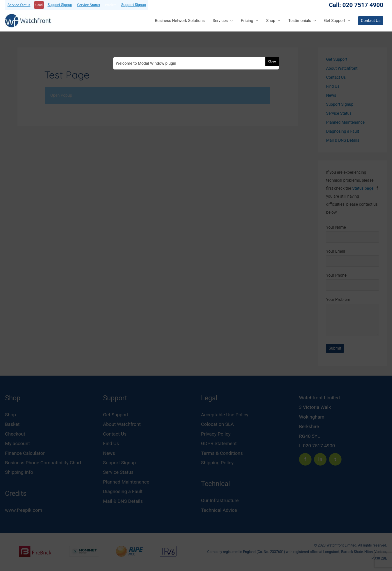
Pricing (247, 21)
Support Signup (60, 5)
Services (220, 21)
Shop (271, 21)
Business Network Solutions (180, 21)
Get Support (335, 21)
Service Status (19, 5)
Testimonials (300, 21)
